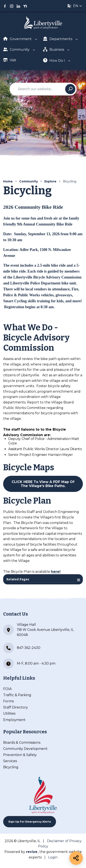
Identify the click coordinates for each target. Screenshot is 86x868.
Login (53, 857)
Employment (14, 720)
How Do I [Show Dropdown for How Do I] (54, 60)
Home (8, 181)
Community (29, 181)
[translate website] (75, 6)
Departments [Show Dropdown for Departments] (58, 39)
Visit (10, 60)
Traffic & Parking (17, 695)
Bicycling (11, 767)
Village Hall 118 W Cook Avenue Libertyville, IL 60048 (38, 630)
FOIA (7, 689)
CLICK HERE (22, 482)
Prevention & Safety (20, 755)
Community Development (25, 749)
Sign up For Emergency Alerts (30, 822)
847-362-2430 (22, 648)
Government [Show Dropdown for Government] (17, 39)
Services (10, 761)
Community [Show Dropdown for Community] (16, 49)
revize (32, 852)
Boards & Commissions (22, 743)
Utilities (9, 713)
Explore (50, 181)
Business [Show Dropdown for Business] (54, 49)
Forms (8, 701)
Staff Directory (16, 707)
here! (56, 572)
